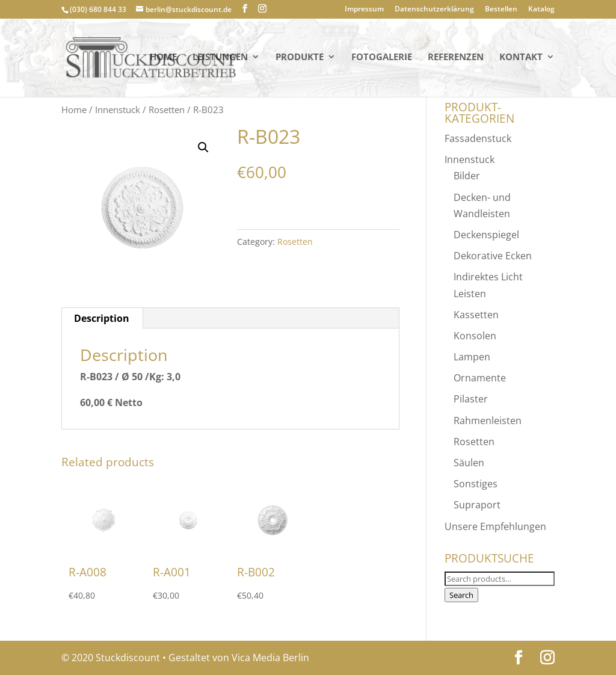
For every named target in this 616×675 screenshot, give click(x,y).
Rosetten (167, 109)
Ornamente (480, 378)
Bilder (467, 176)
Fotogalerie (382, 59)
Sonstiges (476, 484)
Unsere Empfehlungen (495, 526)
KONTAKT (521, 59)
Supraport (477, 505)
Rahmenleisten (488, 421)
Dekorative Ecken (493, 256)
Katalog (541, 10)
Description (102, 318)
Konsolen (475, 336)
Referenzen (456, 59)
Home (163, 59)
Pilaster (471, 399)
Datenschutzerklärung (434, 10)
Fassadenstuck (478, 138)
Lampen (472, 357)
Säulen (469, 463)
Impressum (364, 10)
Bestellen (501, 10)
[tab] (102, 318)
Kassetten (476, 315)
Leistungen (220, 59)
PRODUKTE (300, 59)
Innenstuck (118, 109)
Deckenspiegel (486, 235)
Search (461, 595)
